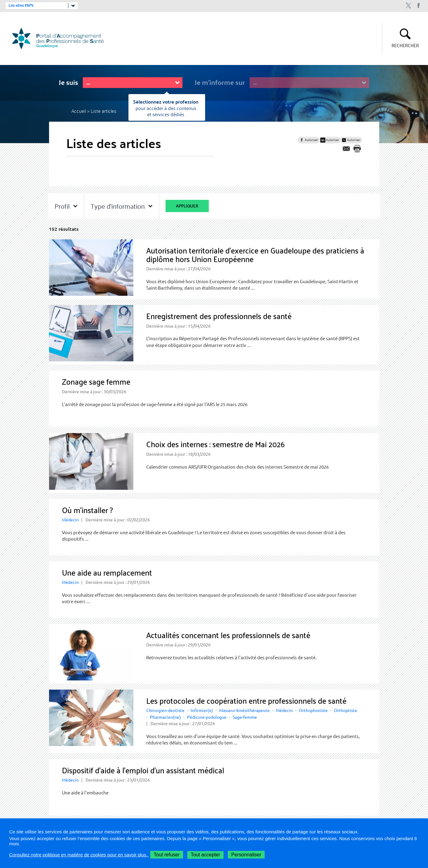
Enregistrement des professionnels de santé (219, 316)
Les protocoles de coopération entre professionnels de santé (246, 700)
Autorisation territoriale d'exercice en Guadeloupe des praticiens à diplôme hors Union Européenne (255, 255)
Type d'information (118, 206)
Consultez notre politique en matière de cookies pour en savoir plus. (79, 855)
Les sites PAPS (21, 6)
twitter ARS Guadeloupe (408, 6)
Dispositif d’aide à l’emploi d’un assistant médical (143, 770)
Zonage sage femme (96, 381)
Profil (62, 206)
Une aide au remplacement (107, 572)
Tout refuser (166, 855)
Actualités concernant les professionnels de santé (228, 635)
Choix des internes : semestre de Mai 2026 (216, 444)
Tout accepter (205, 855)
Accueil (79, 111)
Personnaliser (246, 855)
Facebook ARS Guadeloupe (419, 6)
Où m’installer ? (87, 510)
